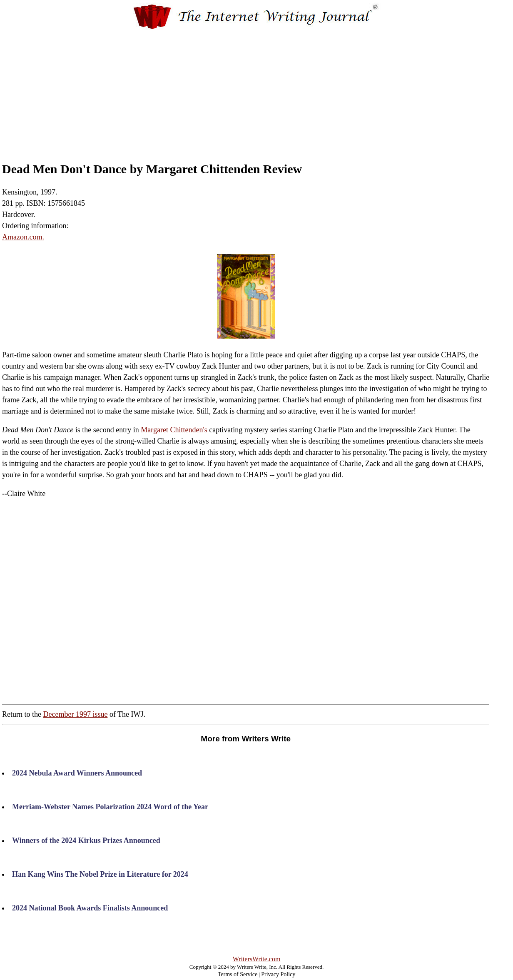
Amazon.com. (23, 237)
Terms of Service (238, 974)
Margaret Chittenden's (174, 430)
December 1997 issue (75, 714)
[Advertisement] (256, 89)
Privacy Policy (278, 974)
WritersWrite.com (257, 959)
